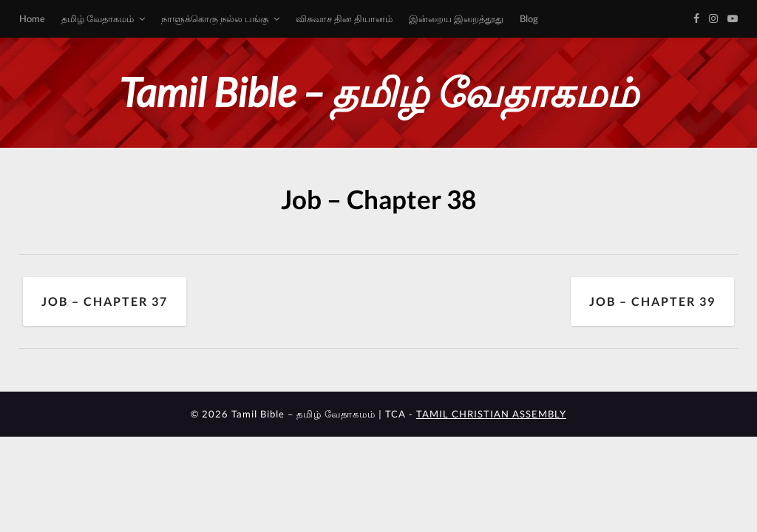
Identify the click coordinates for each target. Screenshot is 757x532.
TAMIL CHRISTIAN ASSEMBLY (491, 414)
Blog (529, 18)
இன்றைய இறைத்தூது (456, 18)
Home (32, 18)
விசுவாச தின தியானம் (344, 18)
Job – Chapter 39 (652, 301)
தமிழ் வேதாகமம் (98, 18)
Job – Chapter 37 (105, 301)
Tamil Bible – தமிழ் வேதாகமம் (378, 92)
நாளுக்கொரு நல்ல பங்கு (215, 18)
